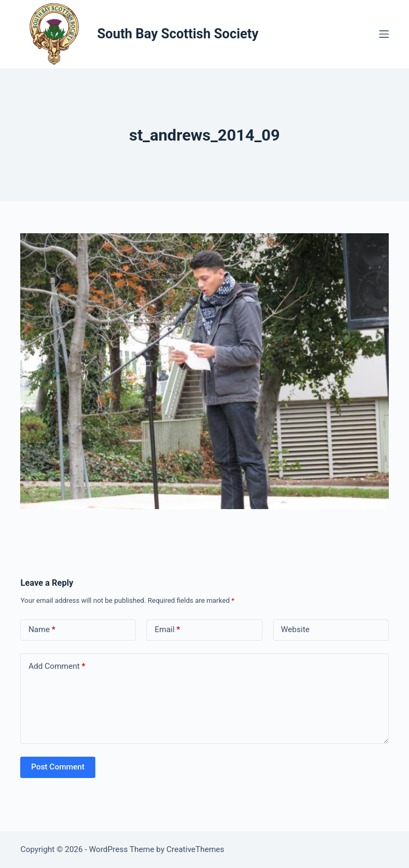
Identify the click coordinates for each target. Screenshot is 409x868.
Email (167, 630)
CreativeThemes (196, 849)
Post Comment (58, 767)
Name (42, 630)
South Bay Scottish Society (178, 34)
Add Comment (57, 666)
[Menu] (384, 34)
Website (296, 629)
